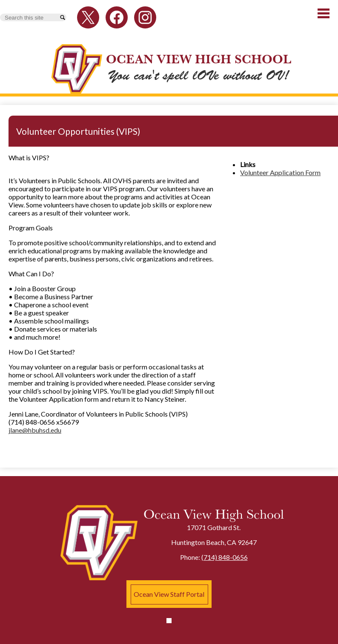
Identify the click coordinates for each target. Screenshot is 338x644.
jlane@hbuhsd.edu (35, 430)
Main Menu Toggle (324, 13)
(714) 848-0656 (225, 557)
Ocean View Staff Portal (169, 594)
